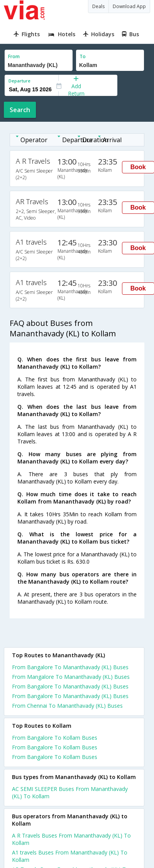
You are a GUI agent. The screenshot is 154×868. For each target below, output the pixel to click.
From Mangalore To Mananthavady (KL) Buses (71, 677)
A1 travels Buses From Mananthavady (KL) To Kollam (70, 856)
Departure (19, 81)
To (83, 56)
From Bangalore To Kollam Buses (55, 738)
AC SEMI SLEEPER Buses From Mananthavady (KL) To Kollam (70, 792)
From (14, 56)
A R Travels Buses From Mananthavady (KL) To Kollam (71, 839)
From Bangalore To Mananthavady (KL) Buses (70, 667)
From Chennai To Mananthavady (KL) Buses (67, 706)
